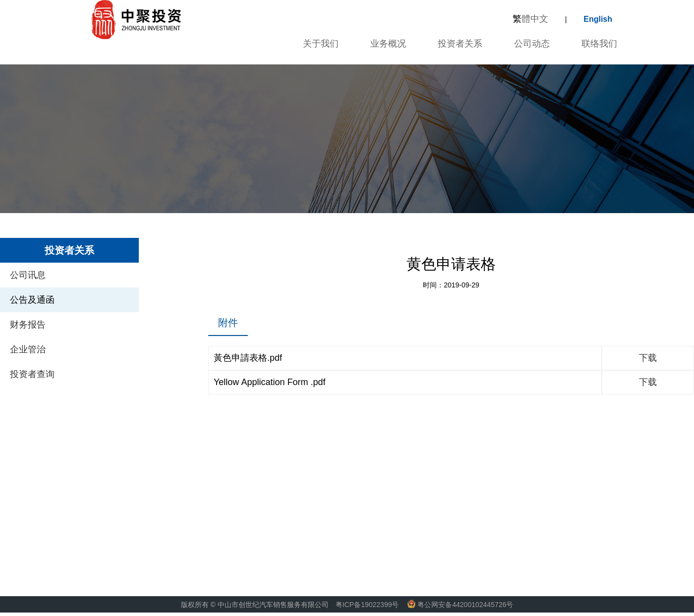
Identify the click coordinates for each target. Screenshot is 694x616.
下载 (648, 358)
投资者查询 (32, 374)
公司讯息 (28, 275)
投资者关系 (460, 44)
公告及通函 (32, 300)
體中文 (530, 19)
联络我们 (599, 44)
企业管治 (28, 349)
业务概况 (388, 44)
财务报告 (28, 325)
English (598, 19)
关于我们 (319, 44)
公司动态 (532, 44)
